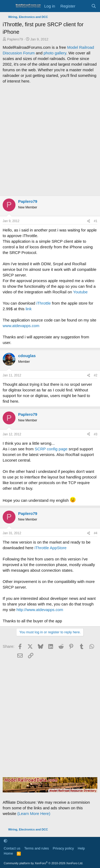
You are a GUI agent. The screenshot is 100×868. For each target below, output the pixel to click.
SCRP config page (51, 449)
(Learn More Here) (34, 813)
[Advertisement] (50, 140)
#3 (96, 434)
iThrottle (43, 303)
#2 (96, 375)
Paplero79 (15, 39)
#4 (96, 533)
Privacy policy (63, 848)
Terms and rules (37, 848)
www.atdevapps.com (21, 326)
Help (81, 848)
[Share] (89, 221)
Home (8, 853)
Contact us (12, 848)
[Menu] (7, 6)
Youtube (80, 292)
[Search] (94, 6)
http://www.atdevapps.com (40, 610)
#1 (96, 221)
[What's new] (83, 6)
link (29, 309)
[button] (5, 841)
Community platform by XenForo (43, 863)
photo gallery (55, 53)
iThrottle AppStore (50, 548)
